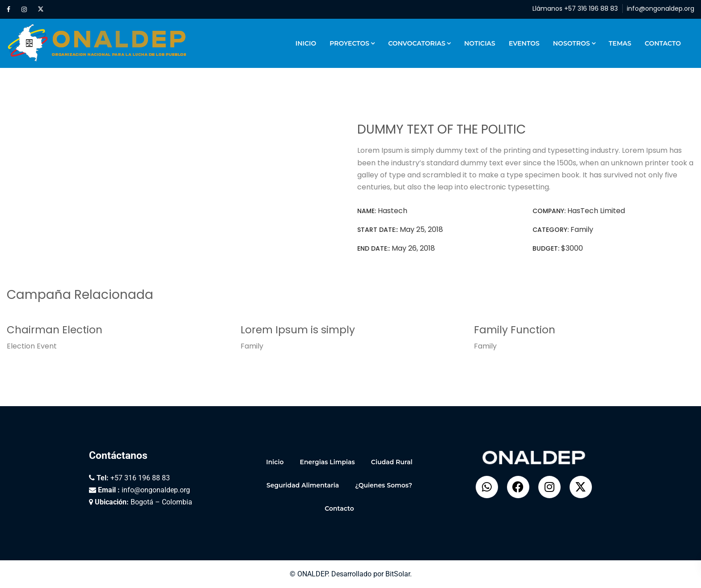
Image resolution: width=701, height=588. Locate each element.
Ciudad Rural (392, 462)
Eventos (524, 43)
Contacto (663, 43)
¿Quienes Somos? (384, 485)
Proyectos (349, 43)
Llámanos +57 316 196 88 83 (575, 8)
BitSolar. (399, 574)
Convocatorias (417, 43)
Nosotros (572, 43)
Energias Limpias (327, 462)
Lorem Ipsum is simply (298, 330)
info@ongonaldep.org (661, 8)
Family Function (515, 330)
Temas (620, 43)
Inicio (306, 43)
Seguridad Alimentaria (303, 485)
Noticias (480, 43)
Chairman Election (55, 330)
